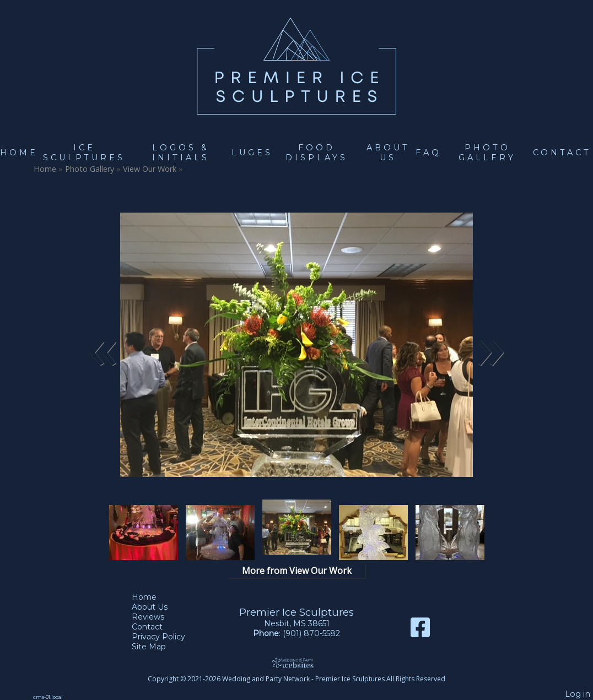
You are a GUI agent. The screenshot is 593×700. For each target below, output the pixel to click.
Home (19, 153)
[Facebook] (420, 631)
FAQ (428, 153)
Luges (252, 153)
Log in (578, 694)
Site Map (157, 647)
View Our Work (150, 169)
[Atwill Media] (296, 663)
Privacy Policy (167, 637)
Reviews (156, 617)
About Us (388, 153)
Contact (562, 153)
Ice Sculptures (84, 153)
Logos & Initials (181, 153)
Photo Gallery (487, 153)
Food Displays (317, 153)
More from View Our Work (297, 571)
